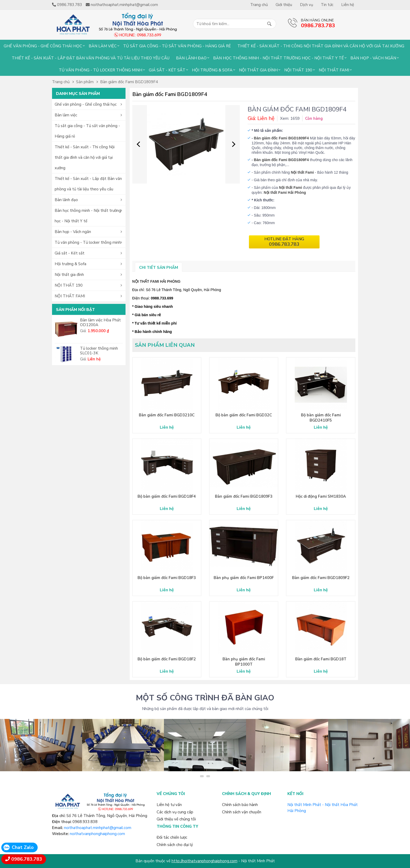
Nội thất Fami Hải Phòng (285, 192)
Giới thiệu (284, 5)
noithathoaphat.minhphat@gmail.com (98, 828)
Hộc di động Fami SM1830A (321, 496)
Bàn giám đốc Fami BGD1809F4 (129, 82)
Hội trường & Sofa (212, 70)
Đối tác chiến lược (172, 837)
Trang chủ (259, 5)
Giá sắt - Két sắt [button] (70, 253)
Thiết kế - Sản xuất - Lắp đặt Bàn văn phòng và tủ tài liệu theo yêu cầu (91, 58)
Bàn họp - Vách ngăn (373, 58)
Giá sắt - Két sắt (167, 70)
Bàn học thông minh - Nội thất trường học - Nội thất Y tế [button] (88, 216)
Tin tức (327, 5)
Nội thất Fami (291, 188)
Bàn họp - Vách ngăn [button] (73, 232)
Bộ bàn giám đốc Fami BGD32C (244, 415)
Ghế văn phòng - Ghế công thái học (43, 46)
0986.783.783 (27, 859)
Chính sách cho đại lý (175, 845)
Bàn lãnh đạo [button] (66, 200)
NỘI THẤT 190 (298, 70)
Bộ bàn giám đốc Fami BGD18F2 (167, 659)
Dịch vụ (306, 5)
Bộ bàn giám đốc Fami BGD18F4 (167, 496)
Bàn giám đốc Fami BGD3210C (167, 415)
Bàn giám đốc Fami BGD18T (321, 659)
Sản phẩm (85, 82)
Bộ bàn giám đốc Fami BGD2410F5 (321, 418)
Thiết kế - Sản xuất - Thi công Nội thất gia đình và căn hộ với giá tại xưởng (321, 46)
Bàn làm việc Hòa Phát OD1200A (100, 322)
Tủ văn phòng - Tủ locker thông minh (101, 70)
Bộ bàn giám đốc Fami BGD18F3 (167, 578)
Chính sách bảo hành (240, 805)
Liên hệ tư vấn (169, 805)
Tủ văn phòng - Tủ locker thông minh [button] (88, 242)
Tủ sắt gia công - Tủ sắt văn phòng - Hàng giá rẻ (177, 46)
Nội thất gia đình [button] (69, 275)
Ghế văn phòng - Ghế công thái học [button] (86, 104)
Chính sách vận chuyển (242, 812)
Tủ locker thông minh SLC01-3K (99, 351)
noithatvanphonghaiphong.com (97, 834)
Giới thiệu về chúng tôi (176, 819)
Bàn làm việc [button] (66, 115)
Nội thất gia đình (258, 70)
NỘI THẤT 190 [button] (69, 285)
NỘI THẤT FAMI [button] (70, 296)
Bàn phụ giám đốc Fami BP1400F (244, 578)
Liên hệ (348, 5)
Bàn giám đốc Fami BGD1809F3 (244, 496)
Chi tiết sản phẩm (159, 268)
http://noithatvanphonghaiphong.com (204, 861)
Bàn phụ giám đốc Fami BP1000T (244, 662)
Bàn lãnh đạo (191, 58)
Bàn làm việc (103, 46)
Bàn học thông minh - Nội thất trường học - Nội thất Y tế (278, 58)
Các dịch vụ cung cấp (175, 812)
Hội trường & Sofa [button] (70, 264)
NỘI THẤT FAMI (334, 70)
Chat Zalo (23, 847)
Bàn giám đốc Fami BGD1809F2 (321, 578)
